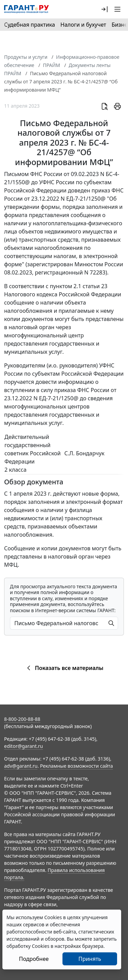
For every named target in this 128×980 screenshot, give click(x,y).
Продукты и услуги (26, 57)
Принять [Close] (90, 959)
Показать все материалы (64, 668)
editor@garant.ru (24, 746)
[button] (104, 9)
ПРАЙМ (52, 65)
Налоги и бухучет (83, 25)
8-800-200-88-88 (22, 719)
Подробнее (34, 959)
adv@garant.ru (21, 766)
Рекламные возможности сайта (76, 766)
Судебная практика (30, 25)
